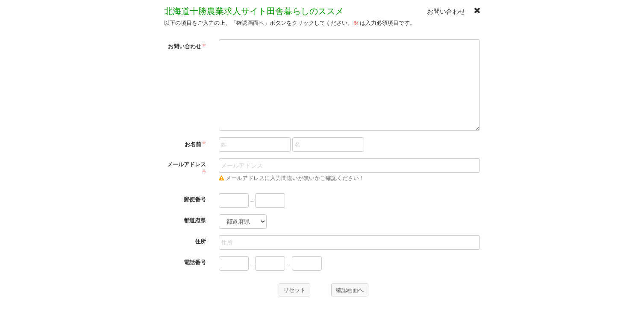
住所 (200, 242)
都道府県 (195, 221)
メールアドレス (187, 168)
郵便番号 (195, 200)
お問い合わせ (187, 46)
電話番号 (195, 263)
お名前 (195, 144)
